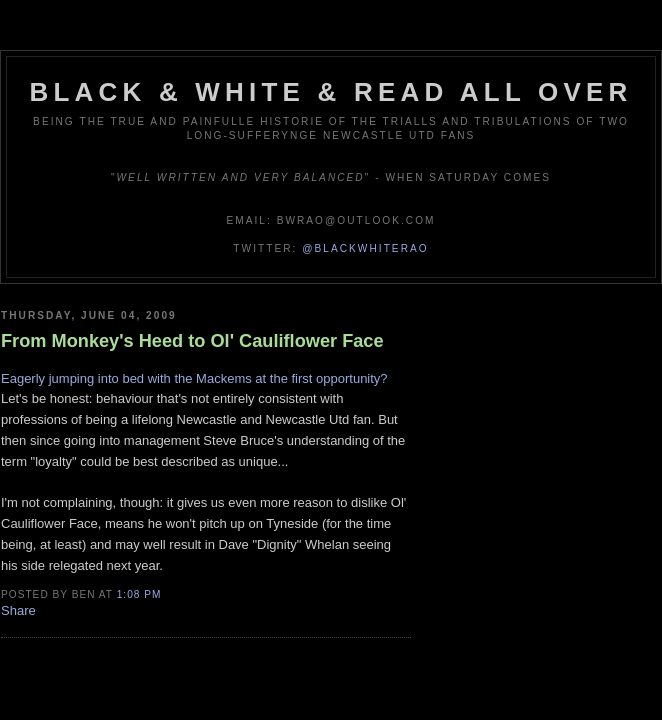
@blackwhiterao (365, 248)
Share (18, 610)
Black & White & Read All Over (331, 92)
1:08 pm (139, 594)
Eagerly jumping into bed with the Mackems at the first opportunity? (194, 378)
